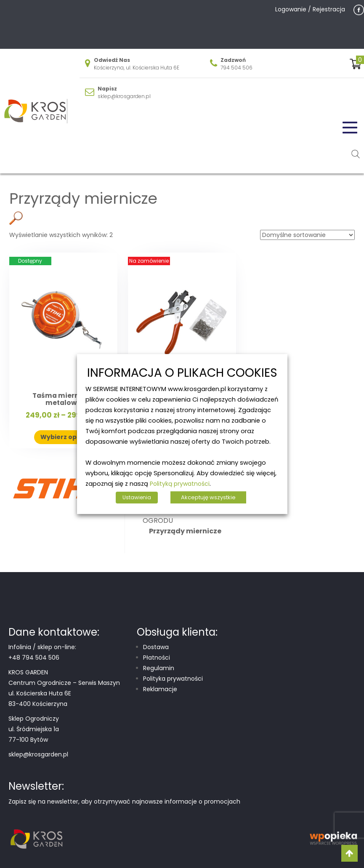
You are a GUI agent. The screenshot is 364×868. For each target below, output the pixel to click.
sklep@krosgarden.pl (124, 96)
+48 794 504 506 (34, 658)
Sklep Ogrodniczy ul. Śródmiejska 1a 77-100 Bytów (34, 729)
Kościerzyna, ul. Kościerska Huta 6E (137, 68)
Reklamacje (160, 689)
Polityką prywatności (180, 484)
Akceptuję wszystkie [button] (208, 497)
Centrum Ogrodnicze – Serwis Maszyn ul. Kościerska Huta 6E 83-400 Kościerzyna (64, 693)
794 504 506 (236, 68)
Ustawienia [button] (137, 497)
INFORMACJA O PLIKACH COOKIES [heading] (182, 373)
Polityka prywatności (173, 679)
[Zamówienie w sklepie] (307, 235)
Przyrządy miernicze (185, 531)
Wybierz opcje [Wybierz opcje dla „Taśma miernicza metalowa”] (63, 437)
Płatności (157, 658)
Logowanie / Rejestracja (310, 9)
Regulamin (159, 668)
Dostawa (156, 647)
